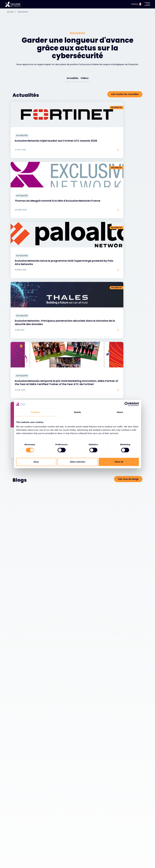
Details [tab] (77, 412)
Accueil (13, 12)
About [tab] (120, 412)
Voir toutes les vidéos (126, 557)
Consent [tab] (35, 412)
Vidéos (85, 78)
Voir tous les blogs (128, 305)
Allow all (119, 462)
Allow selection (77, 462)
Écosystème (21, 861)
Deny (36, 462)
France (136, 4)
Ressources (24, 12)
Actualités (72, 78)
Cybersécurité (22, 854)
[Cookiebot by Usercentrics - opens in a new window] (127, 404)
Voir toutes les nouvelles (125, 94)
